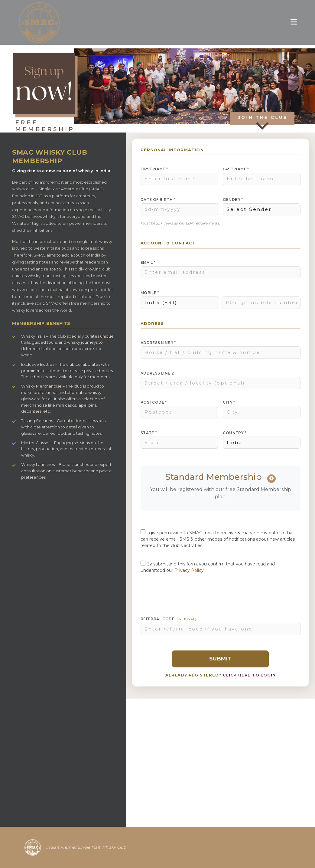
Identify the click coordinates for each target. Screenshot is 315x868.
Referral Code (169, 619)
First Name (154, 169)
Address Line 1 (158, 343)
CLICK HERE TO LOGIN (249, 675)
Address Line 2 (157, 373)
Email (148, 262)
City (229, 402)
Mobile (150, 293)
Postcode (154, 402)
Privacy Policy (189, 570)
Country (235, 433)
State (149, 433)
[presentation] (220, 593)
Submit (221, 659)
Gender (233, 200)
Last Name (236, 169)
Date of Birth (158, 200)
